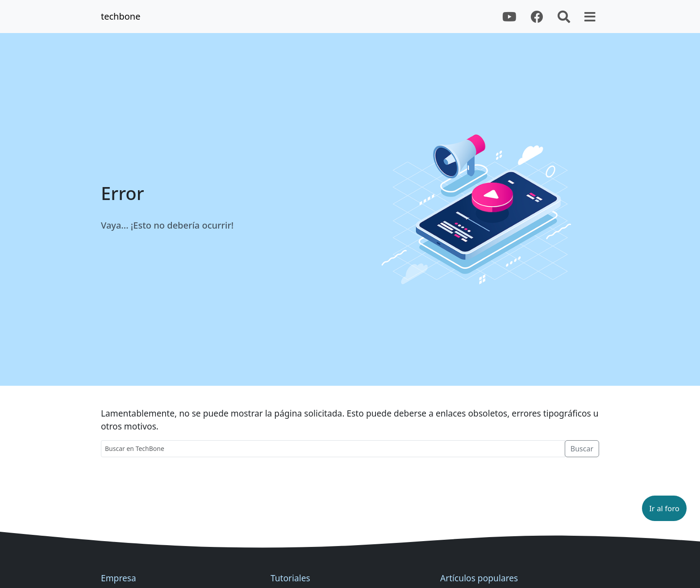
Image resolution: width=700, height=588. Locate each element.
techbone (121, 16)
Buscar (582, 449)
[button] (664, 508)
